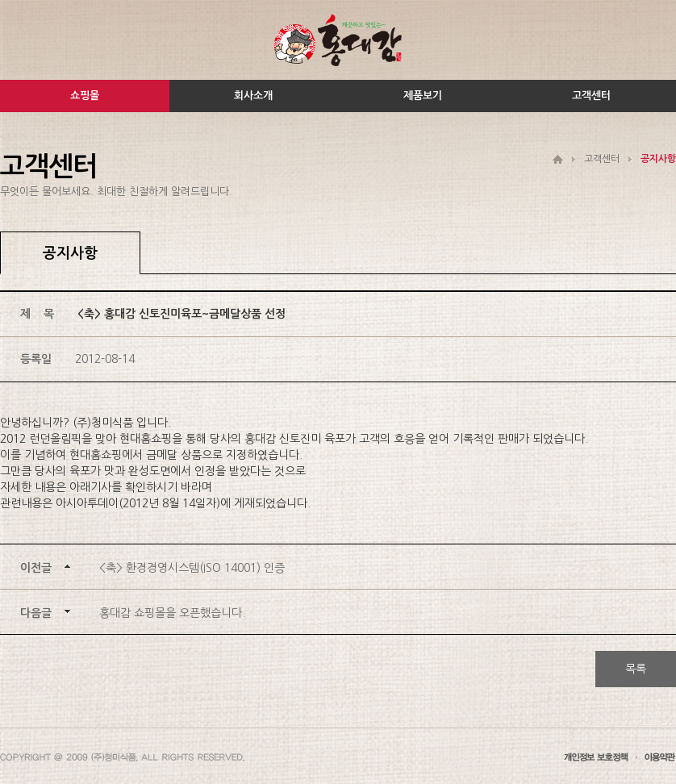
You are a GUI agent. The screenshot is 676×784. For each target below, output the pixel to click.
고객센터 (591, 96)
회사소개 (253, 96)
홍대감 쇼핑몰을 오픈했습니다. (172, 613)
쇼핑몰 (85, 96)
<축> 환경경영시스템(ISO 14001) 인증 (192, 568)
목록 (636, 669)
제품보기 (423, 96)
